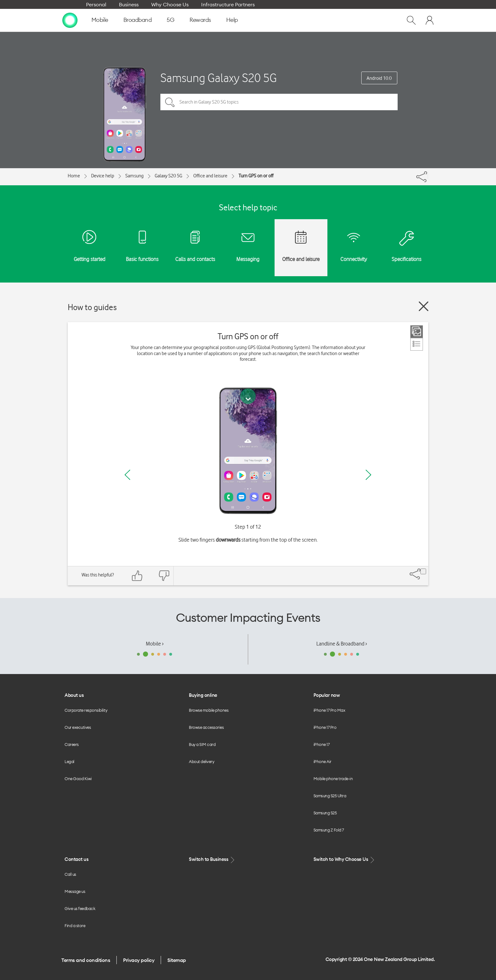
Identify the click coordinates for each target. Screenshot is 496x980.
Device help (103, 176)
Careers (72, 744)
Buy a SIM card (202, 744)
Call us (70, 874)
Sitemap (177, 960)
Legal (69, 761)
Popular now (327, 695)
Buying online (203, 695)
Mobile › (155, 644)
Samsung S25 (325, 813)
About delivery (201, 761)
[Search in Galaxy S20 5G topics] (279, 102)
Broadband (138, 20)
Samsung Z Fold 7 (329, 830)
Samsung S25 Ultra (330, 796)
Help (232, 20)
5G (170, 20)
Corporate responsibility (86, 710)
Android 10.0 (379, 78)
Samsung (134, 176)
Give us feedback (80, 908)
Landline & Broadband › (342, 644)
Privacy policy (139, 960)
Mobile (100, 20)
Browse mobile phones (209, 710)
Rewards (200, 20)
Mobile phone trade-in (333, 779)
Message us (75, 891)
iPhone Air (322, 761)
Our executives (78, 727)
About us (74, 695)
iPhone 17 (322, 744)
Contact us (76, 859)
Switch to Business (212, 859)
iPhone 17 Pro (325, 727)
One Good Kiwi (78, 779)
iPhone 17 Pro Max (329, 710)
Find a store (75, 926)
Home (74, 176)
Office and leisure (210, 176)
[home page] (70, 20)
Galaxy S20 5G (168, 176)
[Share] (428, 175)
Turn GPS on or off (256, 176)
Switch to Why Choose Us (344, 859)
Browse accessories (206, 727)
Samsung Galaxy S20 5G (219, 78)
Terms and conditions (86, 960)
